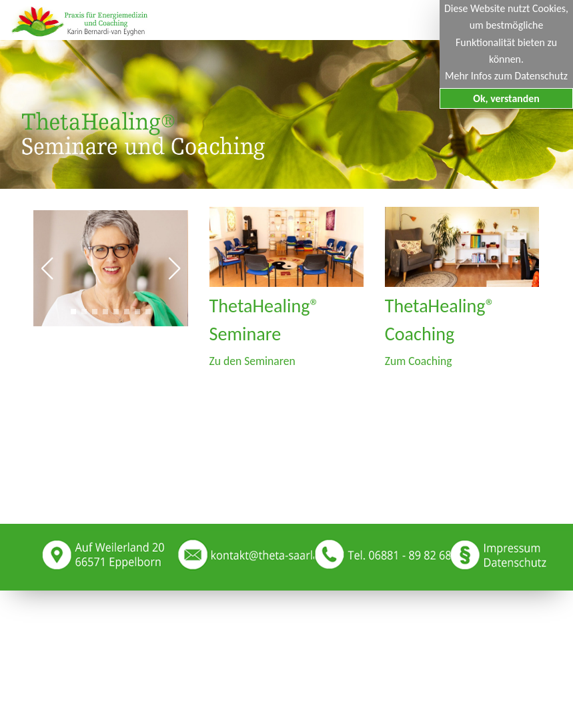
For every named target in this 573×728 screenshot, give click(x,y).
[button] (47, 268)
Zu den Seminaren (252, 361)
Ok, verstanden (506, 98)
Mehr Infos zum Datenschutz (506, 76)
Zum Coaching (419, 361)
